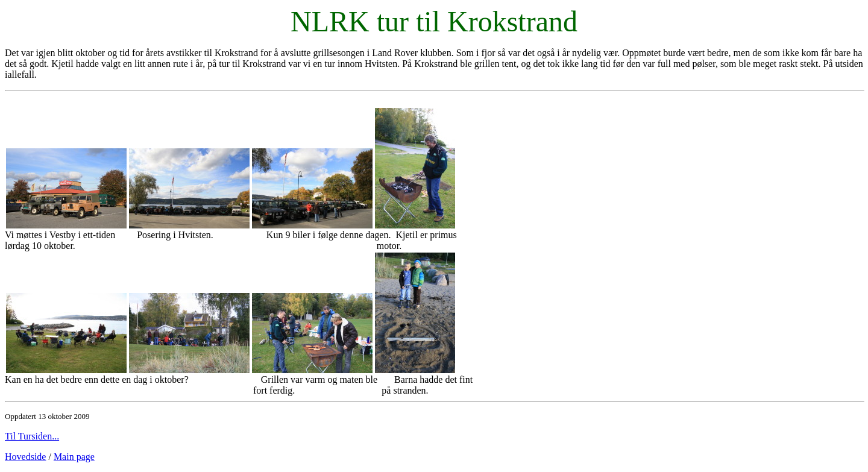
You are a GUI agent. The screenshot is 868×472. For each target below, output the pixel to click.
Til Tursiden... (32, 436)
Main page (74, 457)
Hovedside (25, 457)
